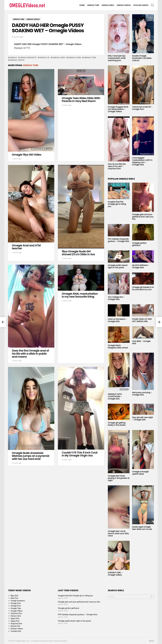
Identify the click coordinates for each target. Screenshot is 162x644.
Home (82, 5)
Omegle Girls (108, 5)
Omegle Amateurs (18, 601)
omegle (13, 58)
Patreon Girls (16, 616)
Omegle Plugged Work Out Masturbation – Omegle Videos (118, 109)
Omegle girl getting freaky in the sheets (117, 424)
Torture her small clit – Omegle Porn (142, 108)
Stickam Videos (141, 5)
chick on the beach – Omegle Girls (117, 320)
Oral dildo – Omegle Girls (141, 342)
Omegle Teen (90, 58)
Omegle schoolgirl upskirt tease (140, 473)
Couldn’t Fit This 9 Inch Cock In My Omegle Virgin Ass (80, 454)
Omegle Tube (93, 5)
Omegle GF (44, 58)
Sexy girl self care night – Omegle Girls (143, 419)
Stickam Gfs (15, 626)
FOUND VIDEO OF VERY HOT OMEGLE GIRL (142, 320)
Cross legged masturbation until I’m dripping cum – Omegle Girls (142, 161)
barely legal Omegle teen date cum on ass (142, 528)
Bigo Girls (14, 596)
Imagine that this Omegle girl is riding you (117, 204)
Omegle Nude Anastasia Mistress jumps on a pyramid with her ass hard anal (31, 456)
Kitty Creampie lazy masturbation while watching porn (117, 58)
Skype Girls (15, 618)
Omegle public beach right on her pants (118, 266)
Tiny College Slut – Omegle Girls (116, 298)
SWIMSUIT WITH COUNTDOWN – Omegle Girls (115, 396)
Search (151, 597)
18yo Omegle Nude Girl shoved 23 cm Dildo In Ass (78, 253)
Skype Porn (15, 621)
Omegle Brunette (28, 58)
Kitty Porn (14, 598)
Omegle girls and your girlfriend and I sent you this (143, 217)
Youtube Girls (16, 631)
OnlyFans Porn (16, 613)
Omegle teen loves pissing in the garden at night (119, 478)
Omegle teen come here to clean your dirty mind (118, 533)
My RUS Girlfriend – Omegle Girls (141, 266)
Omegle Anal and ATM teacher (26, 247)
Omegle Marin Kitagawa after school (118, 347)
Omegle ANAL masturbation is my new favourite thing (80, 295)
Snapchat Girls (16, 624)
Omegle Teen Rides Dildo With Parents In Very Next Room (81, 100)
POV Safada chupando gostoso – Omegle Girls (118, 240)
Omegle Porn (74, 58)
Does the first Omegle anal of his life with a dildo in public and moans (30, 354)
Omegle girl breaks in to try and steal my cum (143, 288)
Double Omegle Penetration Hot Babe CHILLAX (142, 58)
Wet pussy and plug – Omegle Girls (142, 394)
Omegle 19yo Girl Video (27, 155)
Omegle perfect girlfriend (139, 244)
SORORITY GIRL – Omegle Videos (115, 574)
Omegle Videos (124, 5)
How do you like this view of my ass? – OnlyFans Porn (117, 166)
